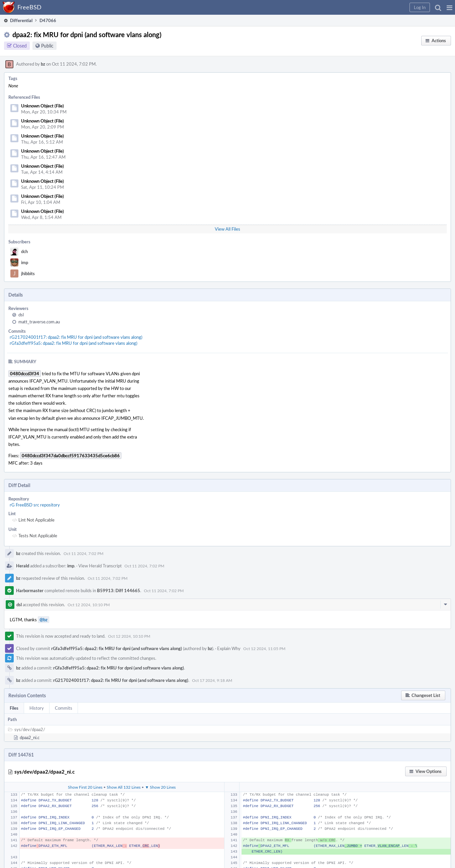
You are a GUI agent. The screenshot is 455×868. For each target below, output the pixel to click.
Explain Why (229, 648)
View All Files (227, 229)
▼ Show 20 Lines (160, 787)
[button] (449, 7)
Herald (23, 566)
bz (43, 64)
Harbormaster (30, 590)
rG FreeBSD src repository (35, 505)
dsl (21, 315)
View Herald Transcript (100, 566)
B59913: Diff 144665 (119, 590)
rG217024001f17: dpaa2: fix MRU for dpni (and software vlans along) (76, 337)
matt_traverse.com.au (39, 322)
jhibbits (28, 273)
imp (25, 262)
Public (47, 46)
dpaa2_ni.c (30, 737)
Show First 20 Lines (85, 787)
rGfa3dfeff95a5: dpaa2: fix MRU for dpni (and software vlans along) (73, 343)
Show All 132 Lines (124, 787)
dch (24, 251)
